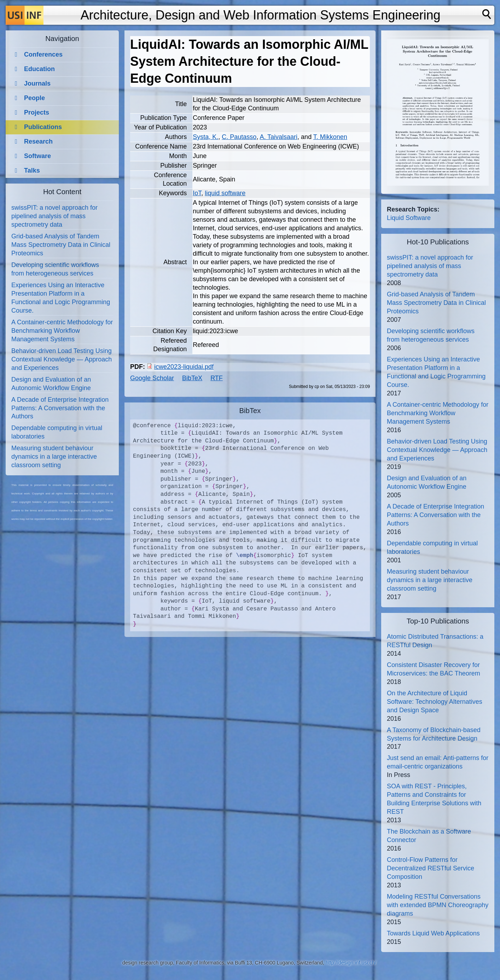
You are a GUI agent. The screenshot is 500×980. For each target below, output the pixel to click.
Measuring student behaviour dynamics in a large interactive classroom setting (54, 457)
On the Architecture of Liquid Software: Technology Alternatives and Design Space (435, 702)
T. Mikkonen (330, 137)
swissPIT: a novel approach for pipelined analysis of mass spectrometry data (54, 216)
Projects (37, 112)
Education (39, 69)
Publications (43, 127)
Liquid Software (409, 218)
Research (38, 141)
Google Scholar (152, 378)
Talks (32, 170)
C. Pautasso (239, 137)
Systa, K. (205, 137)
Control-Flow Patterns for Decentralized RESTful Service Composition (431, 868)
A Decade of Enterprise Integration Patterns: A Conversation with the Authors (60, 408)
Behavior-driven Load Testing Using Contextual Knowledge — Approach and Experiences (62, 359)
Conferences (43, 54)
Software (37, 156)
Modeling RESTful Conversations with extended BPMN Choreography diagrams (438, 905)
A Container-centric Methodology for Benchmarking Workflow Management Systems (62, 331)
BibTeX (192, 378)
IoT (197, 193)
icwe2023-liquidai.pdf (184, 367)
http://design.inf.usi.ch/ (351, 963)
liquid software (225, 193)
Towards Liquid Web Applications (433, 933)
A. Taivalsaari (278, 137)
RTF (217, 378)
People (34, 98)
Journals (37, 83)
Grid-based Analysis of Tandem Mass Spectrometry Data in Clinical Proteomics (61, 245)
